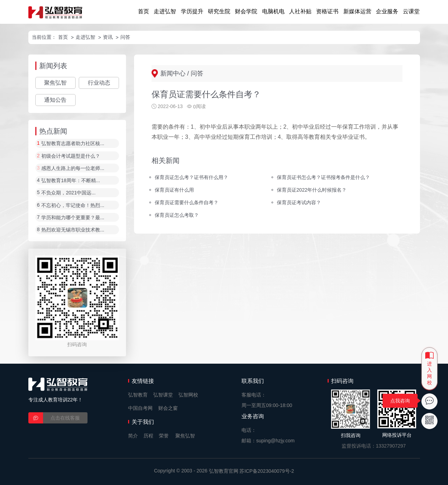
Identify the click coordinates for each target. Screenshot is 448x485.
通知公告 (55, 100)
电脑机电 (273, 11)
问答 (125, 37)
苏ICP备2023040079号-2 (267, 471)
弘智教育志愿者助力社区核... (73, 144)
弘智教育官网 (224, 471)
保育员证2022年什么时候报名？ (312, 190)
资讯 (108, 37)
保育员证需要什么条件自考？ (187, 202)
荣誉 (164, 436)
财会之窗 (168, 408)
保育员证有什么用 (174, 190)
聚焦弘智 (55, 83)
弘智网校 (188, 395)
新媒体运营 (357, 11)
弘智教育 (138, 395)
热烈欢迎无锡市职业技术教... (73, 230)
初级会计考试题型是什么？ (71, 156)
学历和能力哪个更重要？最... (73, 217)
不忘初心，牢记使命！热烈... (73, 205)
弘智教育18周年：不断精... (71, 180)
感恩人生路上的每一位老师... (73, 168)
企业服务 (387, 11)
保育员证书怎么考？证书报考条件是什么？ (323, 177)
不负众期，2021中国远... (68, 193)
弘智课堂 (163, 395)
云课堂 (411, 11)
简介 (133, 436)
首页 (143, 11)
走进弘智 (165, 11)
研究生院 (219, 11)
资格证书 (327, 11)
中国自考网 (140, 408)
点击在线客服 (65, 418)
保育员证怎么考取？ (177, 215)
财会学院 (246, 11)
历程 (148, 436)
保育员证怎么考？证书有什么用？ (191, 177)
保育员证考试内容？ (299, 202)
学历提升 (192, 11)
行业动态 (99, 83)
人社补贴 (300, 11)
